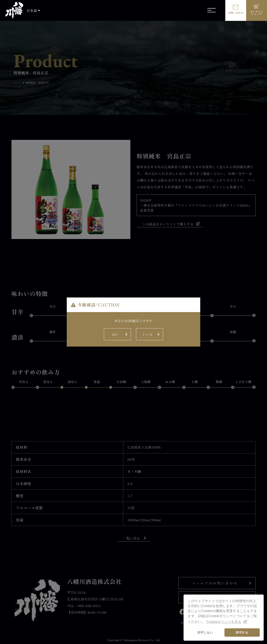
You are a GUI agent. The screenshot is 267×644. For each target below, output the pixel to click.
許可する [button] (242, 633)
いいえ (148, 316)
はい (115, 316)
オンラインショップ (257, 13)
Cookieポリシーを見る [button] (224, 622)
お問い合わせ (236, 13)
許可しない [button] (205, 633)
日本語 (32, 10)
